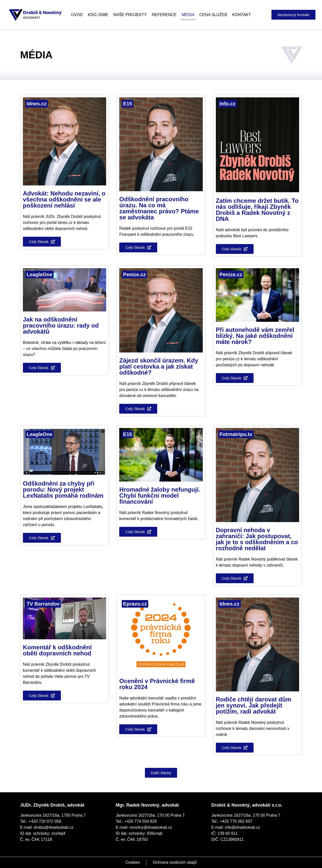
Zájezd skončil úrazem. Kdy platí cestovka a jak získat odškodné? (159, 366)
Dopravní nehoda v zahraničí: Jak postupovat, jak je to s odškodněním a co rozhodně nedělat (257, 539)
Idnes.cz (37, 104)
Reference (164, 15)
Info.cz (228, 104)
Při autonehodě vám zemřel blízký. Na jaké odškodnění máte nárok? (255, 336)
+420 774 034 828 (140, 821)
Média (188, 15)
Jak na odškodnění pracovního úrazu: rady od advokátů (61, 325)
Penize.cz (134, 274)
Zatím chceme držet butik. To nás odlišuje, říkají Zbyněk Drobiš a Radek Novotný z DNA (257, 210)
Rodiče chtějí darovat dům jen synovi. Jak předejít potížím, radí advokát (254, 705)
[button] (161, 773)
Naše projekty (130, 15)
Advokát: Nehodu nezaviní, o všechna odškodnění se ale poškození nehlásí (64, 199)
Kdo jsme (98, 15)
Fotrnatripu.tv (236, 434)
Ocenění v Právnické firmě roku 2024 (157, 684)
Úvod (77, 15)
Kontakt (242, 15)
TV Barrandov (43, 604)
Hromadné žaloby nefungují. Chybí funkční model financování (160, 496)
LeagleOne (39, 274)
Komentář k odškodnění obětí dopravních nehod (57, 650)
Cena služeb (213, 15)
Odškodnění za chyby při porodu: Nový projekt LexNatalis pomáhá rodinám (63, 489)
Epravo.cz (135, 604)
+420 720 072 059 (45, 821)
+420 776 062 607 (236, 821)
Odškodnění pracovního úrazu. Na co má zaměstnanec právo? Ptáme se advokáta (159, 208)
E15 (128, 104)
